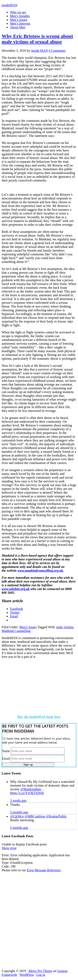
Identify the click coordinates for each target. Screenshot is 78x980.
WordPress (27, 975)
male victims (65, 627)
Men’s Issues (28, 627)
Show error (9, 848)
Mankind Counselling (16, 631)
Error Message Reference (44, 870)
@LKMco (17, 816)
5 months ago (19, 812)
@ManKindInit (31, 789)
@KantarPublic (56, 816)
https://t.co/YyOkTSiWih (27, 793)
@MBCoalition (35, 816)
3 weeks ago (18, 800)
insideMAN (10, 5)
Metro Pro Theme (40, 971)
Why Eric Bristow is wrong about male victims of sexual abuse (37, 39)
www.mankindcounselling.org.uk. (41, 571)
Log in (41, 975)
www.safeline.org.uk (16, 589)
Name (6, 751)
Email (6, 758)
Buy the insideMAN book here (39, 717)
